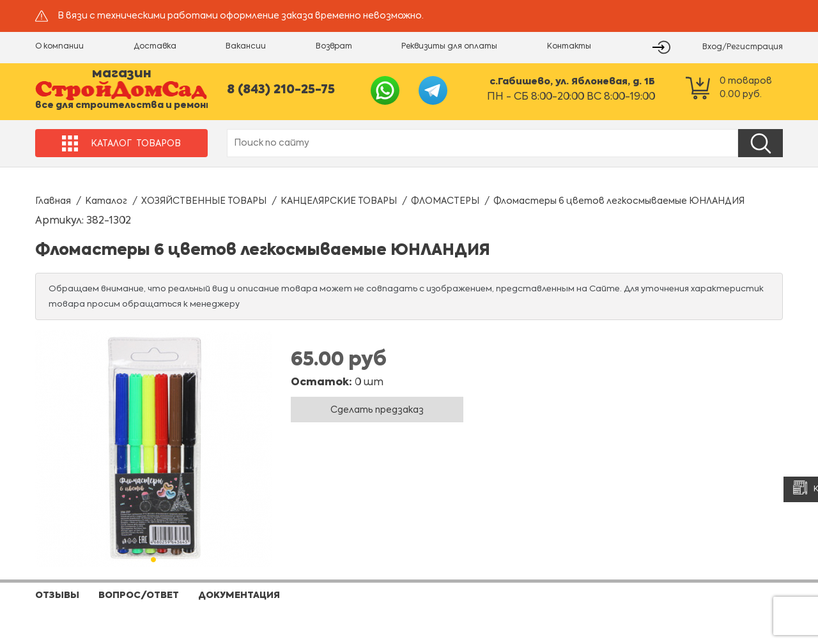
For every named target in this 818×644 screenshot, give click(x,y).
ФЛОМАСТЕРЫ (445, 201)
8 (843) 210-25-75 (281, 90)
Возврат (334, 47)
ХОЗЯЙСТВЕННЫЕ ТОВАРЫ (204, 201)
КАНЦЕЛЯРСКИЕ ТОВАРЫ (339, 201)
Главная (53, 201)
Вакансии (246, 47)
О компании (59, 47)
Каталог (106, 201)
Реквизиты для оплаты (449, 47)
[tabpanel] (153, 448)
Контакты (569, 47)
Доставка (155, 47)
